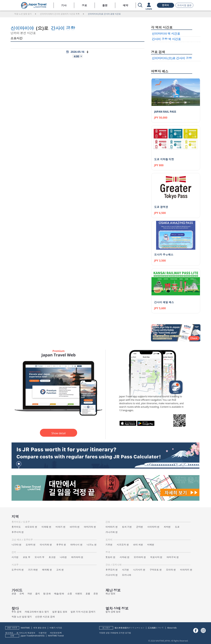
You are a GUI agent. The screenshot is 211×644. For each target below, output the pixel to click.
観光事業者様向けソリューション (130, 628)
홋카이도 (16, 527)
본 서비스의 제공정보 (26, 633)
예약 (125, 5)
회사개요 (9, 633)
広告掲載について (156, 628)
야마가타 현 (90, 527)
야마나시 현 (76, 545)
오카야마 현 (140, 557)
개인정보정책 (56, 633)
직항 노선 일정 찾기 (22, 617)
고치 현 (60, 570)
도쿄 (177, 527)
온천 (96, 594)
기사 (64, 5)
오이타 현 (171, 570)
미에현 (151, 545)
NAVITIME (25, 628)
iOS (42, 636)
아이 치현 (138, 545)
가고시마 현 (112, 575)
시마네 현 (125, 557)
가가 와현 (33, 570)
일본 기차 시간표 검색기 (83, 612)
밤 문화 (47, 594)
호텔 (88, 594)
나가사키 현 (139, 570)
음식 (38, 594)
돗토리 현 (110, 557)
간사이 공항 (63, 28)
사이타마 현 (153, 527)
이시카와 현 (46, 545)
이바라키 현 (112, 527)
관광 (14, 594)
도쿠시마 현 (18, 570)
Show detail (59, 433)
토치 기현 (127, 527)
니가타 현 (16, 545)
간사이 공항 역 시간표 (166, 39)
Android (36, 636)
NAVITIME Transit (56, 636)
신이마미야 (22, 28)
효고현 (52, 557)
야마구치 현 (173, 557)
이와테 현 (46, 527)
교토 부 (27, 557)
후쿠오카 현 (112, 570)
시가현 (15, 557)
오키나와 (127, 575)
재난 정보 (110, 594)
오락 (22, 594)
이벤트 (79, 594)
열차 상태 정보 (113, 612)
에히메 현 (47, 570)
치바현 (167, 527)
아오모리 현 (31, 527)
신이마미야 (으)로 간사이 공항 (172, 58)
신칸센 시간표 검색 (45, 617)
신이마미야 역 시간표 (166, 34)
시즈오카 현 (123, 545)
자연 (30, 594)
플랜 (105, 5)
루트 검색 (16, 612)
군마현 (139, 527)
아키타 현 (75, 527)
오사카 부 (40, 557)
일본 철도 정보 (60, 612)
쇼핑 (70, 594)
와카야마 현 (77, 557)
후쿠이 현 (61, 545)
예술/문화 (59, 594)
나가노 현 (92, 545)
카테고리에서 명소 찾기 (37, 612)
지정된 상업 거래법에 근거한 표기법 (115, 633)
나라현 (63, 557)
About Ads (172, 628)
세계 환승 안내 (40, 628)
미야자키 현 (186, 570)
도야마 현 (31, 545)
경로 (84, 5)
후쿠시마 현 (18, 532)
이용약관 (43, 633)
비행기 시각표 (56, 628)
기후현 (109, 545)
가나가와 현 (112, 532)
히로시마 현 (156, 557)
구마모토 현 (156, 570)
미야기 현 (60, 527)
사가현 (125, 570)
